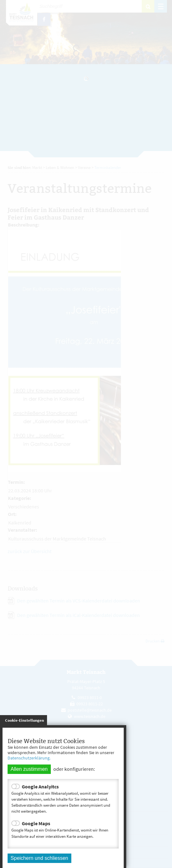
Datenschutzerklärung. (29, 758)
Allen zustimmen (29, 769)
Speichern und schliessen (39, 858)
